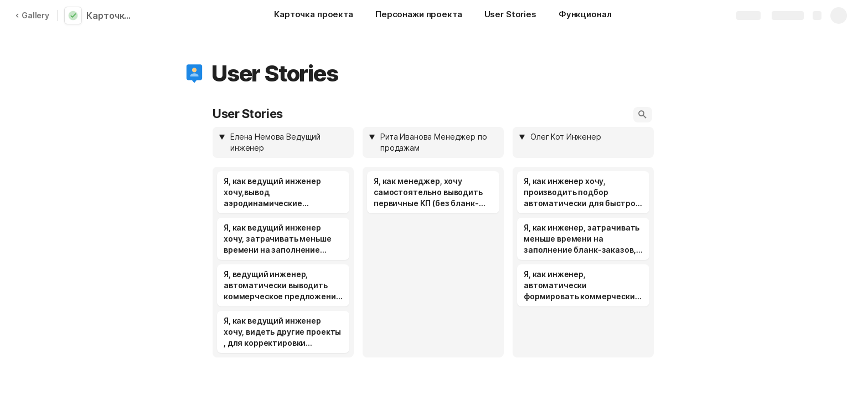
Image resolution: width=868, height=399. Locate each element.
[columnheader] (283, 142)
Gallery (32, 15)
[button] (194, 74)
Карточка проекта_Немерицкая (112, 16)
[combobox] (289, 142)
